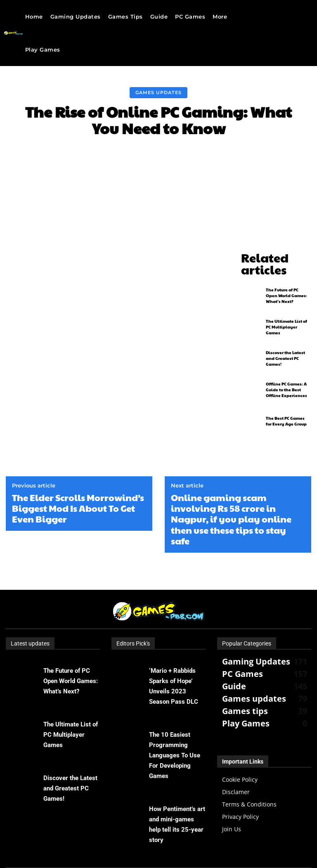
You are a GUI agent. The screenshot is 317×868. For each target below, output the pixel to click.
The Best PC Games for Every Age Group (286, 405)
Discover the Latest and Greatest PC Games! (285, 342)
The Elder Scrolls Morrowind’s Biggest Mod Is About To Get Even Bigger (78, 477)
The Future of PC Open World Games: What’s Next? (286, 279)
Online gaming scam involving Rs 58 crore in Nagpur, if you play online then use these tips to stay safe (231, 487)
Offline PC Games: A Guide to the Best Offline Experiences (286, 374)
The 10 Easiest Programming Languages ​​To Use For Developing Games (175, 724)
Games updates (158, 93)
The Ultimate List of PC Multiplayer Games (286, 311)
